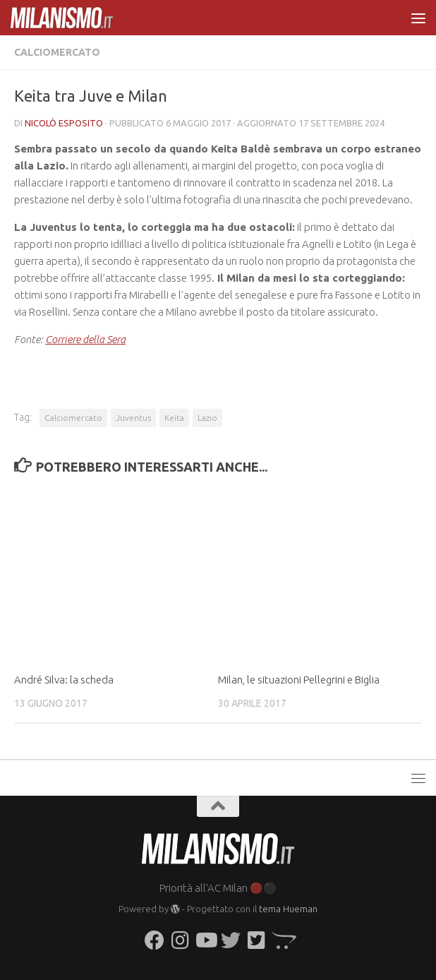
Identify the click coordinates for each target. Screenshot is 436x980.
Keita (174, 418)
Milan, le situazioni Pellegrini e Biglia (299, 680)
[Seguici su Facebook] (155, 940)
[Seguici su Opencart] (281, 940)
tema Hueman (288, 909)
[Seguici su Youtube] (205, 940)
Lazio (207, 418)
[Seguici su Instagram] (180, 940)
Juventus (133, 418)
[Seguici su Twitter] (231, 940)
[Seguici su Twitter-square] (256, 940)
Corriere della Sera (85, 339)
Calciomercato (57, 52)
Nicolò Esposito (64, 123)
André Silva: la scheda (64, 680)
